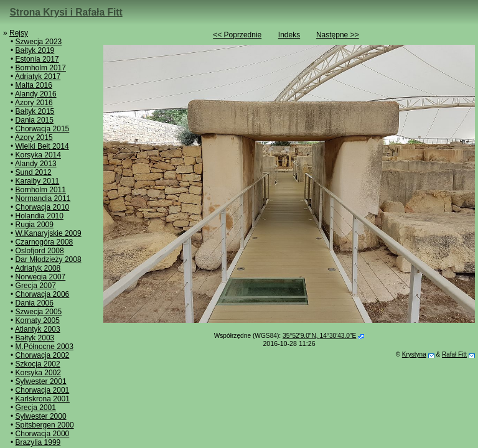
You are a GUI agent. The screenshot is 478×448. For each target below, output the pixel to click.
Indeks (289, 35)
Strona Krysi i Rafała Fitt (66, 12)
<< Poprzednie (237, 35)
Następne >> (338, 35)
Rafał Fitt (454, 354)
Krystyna (414, 354)
